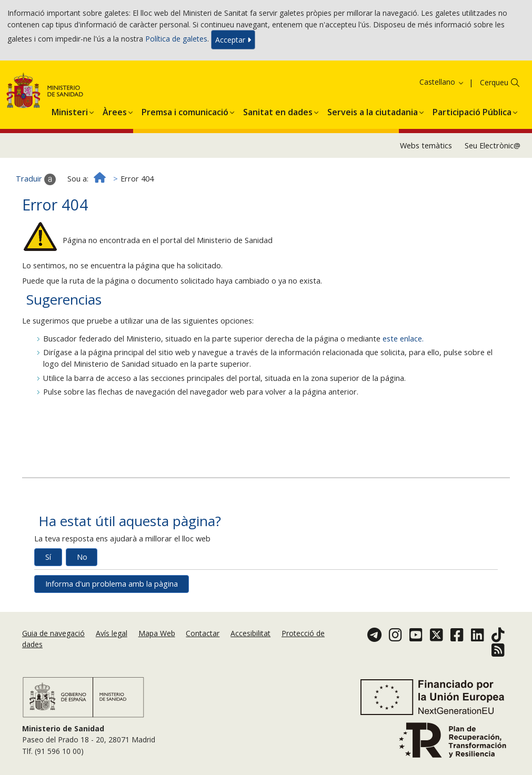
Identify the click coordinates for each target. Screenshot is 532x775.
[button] (70, 110)
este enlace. (403, 339)
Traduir (36, 179)
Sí (48, 557)
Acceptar (233, 40)
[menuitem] (70, 110)
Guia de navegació (53, 633)
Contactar (203, 633)
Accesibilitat (250, 633)
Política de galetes (176, 39)
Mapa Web (157, 633)
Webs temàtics (426, 145)
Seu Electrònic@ (493, 145)
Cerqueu (494, 82)
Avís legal (112, 633)
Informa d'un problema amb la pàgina (112, 584)
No (82, 557)
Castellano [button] (442, 82)
